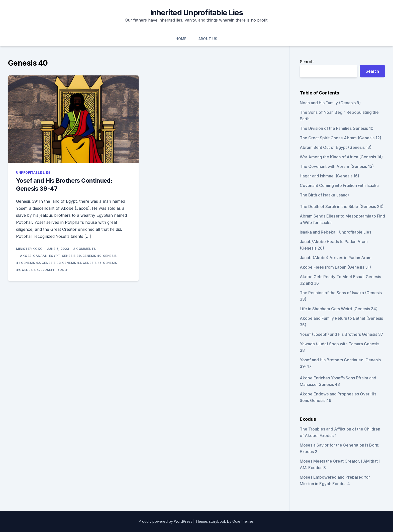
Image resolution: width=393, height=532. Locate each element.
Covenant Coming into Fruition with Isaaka (339, 185)
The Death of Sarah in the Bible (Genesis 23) (342, 206)
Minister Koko (29, 249)
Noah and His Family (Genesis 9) (330, 103)
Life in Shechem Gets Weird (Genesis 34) (339, 309)
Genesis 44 (72, 263)
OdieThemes (243, 521)
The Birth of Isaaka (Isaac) (324, 195)
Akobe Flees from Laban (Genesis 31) (335, 267)
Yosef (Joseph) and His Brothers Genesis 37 (341, 334)
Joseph (49, 270)
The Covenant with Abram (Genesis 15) (337, 166)
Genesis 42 (31, 263)
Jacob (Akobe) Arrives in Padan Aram (336, 258)
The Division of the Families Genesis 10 (337, 128)
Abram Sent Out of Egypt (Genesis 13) (336, 147)
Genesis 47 (31, 270)
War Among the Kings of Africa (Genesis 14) (341, 157)
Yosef (63, 270)
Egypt (55, 256)
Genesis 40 (92, 256)
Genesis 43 (51, 263)
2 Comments (85, 249)
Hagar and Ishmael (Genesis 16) (329, 176)
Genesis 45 (92, 263)
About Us (208, 39)
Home (181, 39)
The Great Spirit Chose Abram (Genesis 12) (340, 138)
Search (307, 62)
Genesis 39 (71, 256)
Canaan (40, 256)
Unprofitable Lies (33, 173)
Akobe (26, 256)
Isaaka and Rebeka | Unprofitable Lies (335, 232)
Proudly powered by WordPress (166, 521)
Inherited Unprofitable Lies (197, 13)
